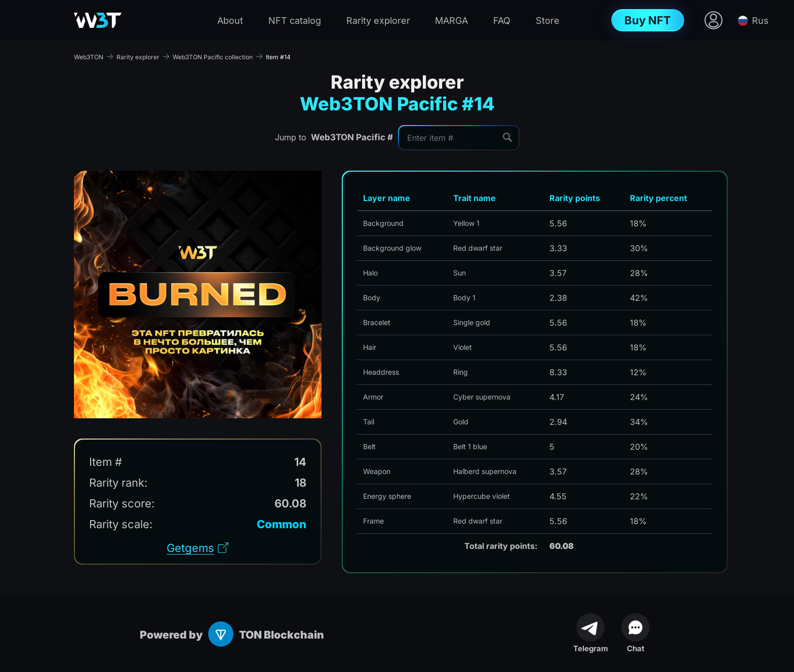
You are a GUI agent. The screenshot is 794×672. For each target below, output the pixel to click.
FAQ (502, 21)
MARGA (451, 21)
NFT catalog (295, 21)
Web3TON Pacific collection (213, 57)
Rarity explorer (378, 21)
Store (548, 21)
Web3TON (89, 57)
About (230, 21)
